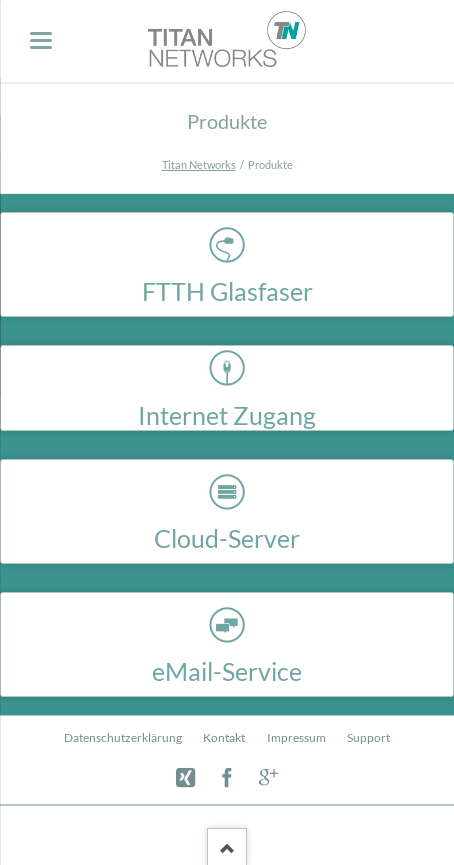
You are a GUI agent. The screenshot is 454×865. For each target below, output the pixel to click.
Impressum (296, 737)
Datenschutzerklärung (123, 737)
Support (368, 737)
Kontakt (224, 737)
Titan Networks (199, 164)
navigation (41, 40)
